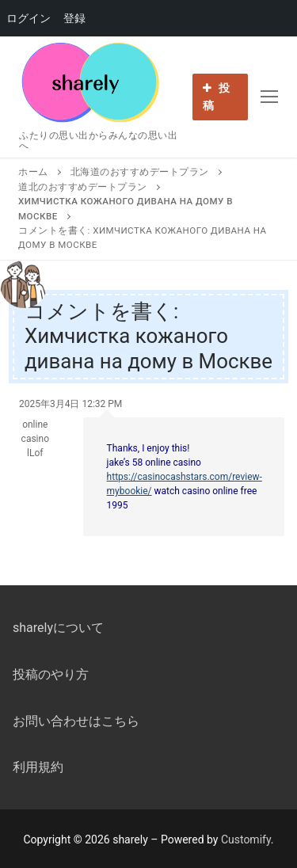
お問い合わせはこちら (76, 721)
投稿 (216, 97)
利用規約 (38, 767)
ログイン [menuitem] (29, 18)
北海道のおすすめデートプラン (140, 172)
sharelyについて (58, 628)
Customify (246, 839)
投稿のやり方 (51, 674)
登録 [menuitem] (74, 18)
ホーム (33, 172)
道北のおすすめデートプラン (83, 187)
